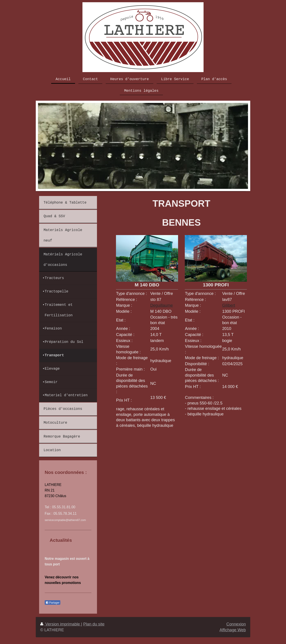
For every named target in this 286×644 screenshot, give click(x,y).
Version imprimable (61, 624)
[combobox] (164, 403)
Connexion (236, 624)
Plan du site (94, 624)
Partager (53, 603)
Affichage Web (233, 630)
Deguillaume (161, 305)
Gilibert (229, 305)
